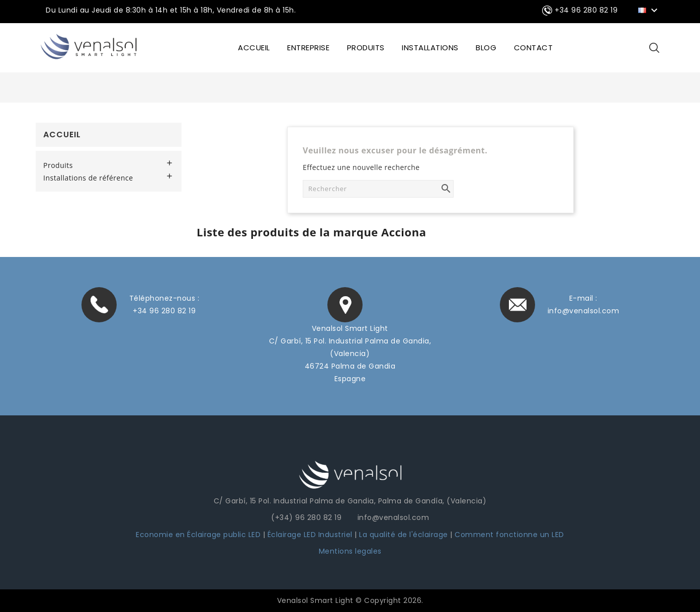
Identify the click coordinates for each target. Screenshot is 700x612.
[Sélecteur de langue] (649, 10)
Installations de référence (88, 178)
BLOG (486, 48)
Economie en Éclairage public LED (198, 535)
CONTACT (534, 48)
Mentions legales (350, 551)
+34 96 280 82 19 (164, 311)
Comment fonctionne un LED (509, 535)
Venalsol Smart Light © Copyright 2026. (350, 600)
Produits (366, 48)
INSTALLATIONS (430, 48)
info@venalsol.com (584, 311)
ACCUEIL (254, 48)
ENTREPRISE (308, 48)
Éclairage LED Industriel (311, 535)
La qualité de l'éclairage (404, 535)
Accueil (62, 135)
